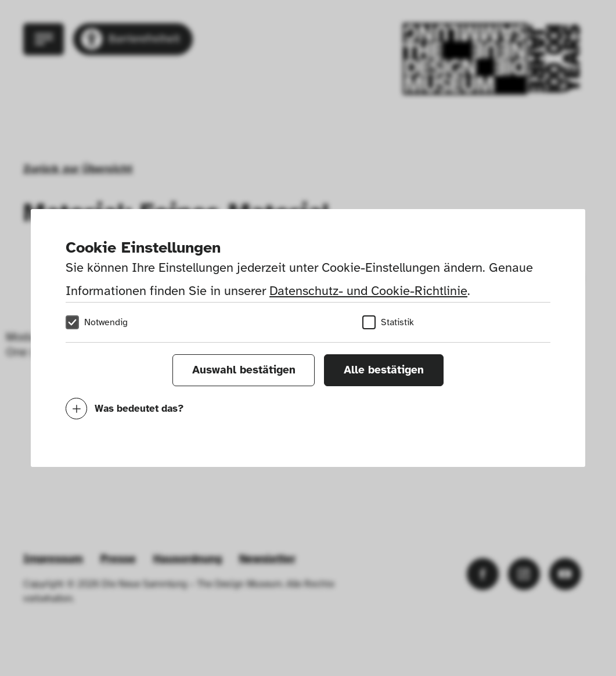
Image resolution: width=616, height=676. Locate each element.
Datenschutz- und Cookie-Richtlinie (368, 291)
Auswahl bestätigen (244, 370)
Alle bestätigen (384, 370)
